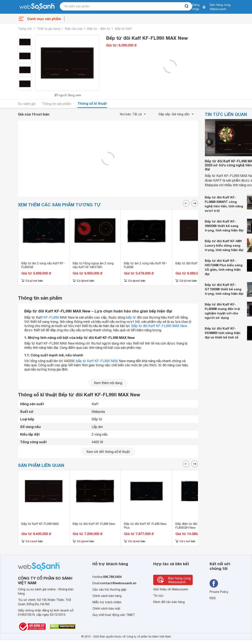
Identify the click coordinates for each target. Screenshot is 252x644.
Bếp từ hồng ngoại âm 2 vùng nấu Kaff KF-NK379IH (93, 265)
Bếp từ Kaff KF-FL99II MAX (40, 524)
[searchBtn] (187, 6)
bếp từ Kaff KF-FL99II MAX (97, 361)
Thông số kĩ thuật (92, 103)
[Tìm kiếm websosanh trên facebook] (214, 583)
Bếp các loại (74, 29)
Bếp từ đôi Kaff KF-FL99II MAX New (159, 326)
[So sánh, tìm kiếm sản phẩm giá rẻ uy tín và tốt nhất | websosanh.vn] (37, 7)
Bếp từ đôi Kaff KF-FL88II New (94, 524)
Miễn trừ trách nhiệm (107, 602)
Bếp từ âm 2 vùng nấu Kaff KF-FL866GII (43, 265)
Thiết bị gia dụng (48, 29)
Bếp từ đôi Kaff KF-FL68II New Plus (145, 526)
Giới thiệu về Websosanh (171, 589)
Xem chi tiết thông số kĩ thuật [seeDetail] (108, 452)
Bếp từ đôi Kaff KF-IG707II (194, 263)
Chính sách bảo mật (106, 609)
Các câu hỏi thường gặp (109, 590)
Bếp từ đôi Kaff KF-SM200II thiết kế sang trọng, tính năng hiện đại (224, 226)
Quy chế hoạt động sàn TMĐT (114, 615)
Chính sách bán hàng (107, 596)
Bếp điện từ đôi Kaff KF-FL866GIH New (193, 526)
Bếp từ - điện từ (99, 29)
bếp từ (131, 317)
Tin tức (158, 596)
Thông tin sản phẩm (56, 104)
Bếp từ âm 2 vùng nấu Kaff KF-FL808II (146, 265)
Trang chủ (25, 29)
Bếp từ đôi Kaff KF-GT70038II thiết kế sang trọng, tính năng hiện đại (224, 289)
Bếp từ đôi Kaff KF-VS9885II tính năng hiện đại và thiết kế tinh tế (223, 333)
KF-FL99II (51, 317)
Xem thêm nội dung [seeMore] (108, 383)
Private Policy (219, 592)
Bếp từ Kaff (123, 29)
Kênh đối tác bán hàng (169, 602)
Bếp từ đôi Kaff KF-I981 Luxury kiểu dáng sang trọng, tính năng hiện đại (224, 245)
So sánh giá (27, 104)
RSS (213, 598)
